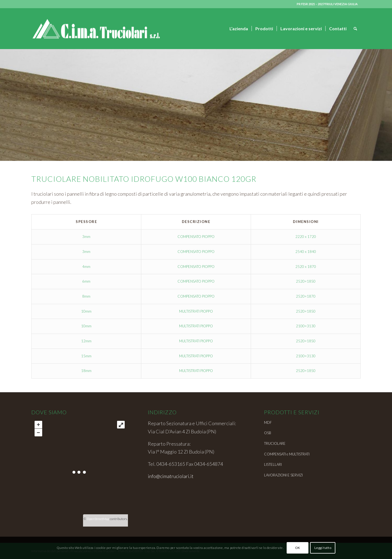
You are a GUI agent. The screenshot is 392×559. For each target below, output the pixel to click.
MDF (268, 422)
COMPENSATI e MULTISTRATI (287, 454)
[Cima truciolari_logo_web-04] (96, 29)
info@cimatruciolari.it (171, 476)
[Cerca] (355, 29)
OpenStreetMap (98, 519)
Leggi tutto (323, 548)
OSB (268, 433)
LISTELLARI (273, 464)
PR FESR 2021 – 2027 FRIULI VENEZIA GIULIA (327, 4)
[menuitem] (239, 29)
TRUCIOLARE (275, 443)
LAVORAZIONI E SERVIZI (283, 475)
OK (298, 548)
